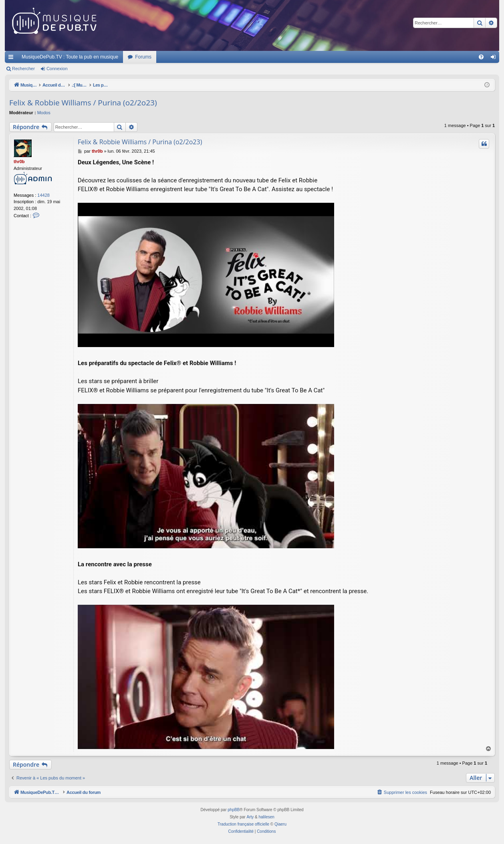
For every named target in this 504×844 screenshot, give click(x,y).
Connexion (57, 69)
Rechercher (23, 69)
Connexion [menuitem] (495, 59)
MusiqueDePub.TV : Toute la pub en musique (70, 57)
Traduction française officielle (243, 824)
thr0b (19, 162)
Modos (44, 113)
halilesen (266, 817)
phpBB (234, 810)
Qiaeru (280, 824)
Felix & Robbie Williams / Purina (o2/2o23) (83, 103)
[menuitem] (481, 57)
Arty (250, 817)
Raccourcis (12, 59)
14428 (43, 195)
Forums (143, 57)
